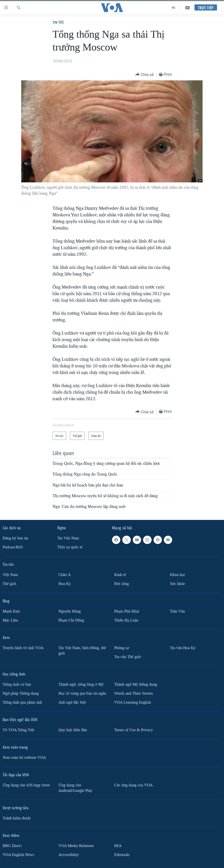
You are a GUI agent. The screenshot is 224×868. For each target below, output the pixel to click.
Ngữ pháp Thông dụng (21, 693)
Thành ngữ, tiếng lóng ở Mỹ (81, 684)
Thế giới (9, 584)
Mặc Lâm (10, 620)
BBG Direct (12, 846)
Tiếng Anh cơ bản (17, 684)
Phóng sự (122, 648)
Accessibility (69, 855)
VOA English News (18, 855)
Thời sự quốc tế (70, 547)
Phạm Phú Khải (127, 611)
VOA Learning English (133, 702)
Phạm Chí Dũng (71, 620)
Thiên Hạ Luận (126, 620)
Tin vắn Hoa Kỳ (183, 648)
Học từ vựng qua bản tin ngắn (82, 693)
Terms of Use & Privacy (134, 730)
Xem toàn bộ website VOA (24, 757)
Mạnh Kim (11, 611)
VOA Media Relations (76, 846)
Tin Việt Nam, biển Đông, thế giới (82, 650)
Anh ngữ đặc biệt (72, 702)
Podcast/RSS (13, 547)
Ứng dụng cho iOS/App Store (26, 785)
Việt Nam (10, 575)
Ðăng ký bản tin (15, 538)
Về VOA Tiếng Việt (18, 730)
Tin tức (58, 22)
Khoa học (178, 575)
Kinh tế (120, 575)
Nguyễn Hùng (70, 611)
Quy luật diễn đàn (73, 730)
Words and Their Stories (134, 693)
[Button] (145, 75)
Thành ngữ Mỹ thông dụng (136, 684)
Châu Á (65, 575)
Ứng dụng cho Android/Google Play (75, 788)
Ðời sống (122, 584)
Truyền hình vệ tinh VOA (23, 648)
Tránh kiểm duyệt (17, 818)
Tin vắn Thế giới (128, 657)
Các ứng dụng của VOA (133, 785)
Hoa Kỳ (65, 584)
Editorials (122, 855)
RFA (118, 846)
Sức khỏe (177, 584)
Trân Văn (177, 611)
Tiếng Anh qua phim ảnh (22, 702)
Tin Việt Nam (68, 538)
